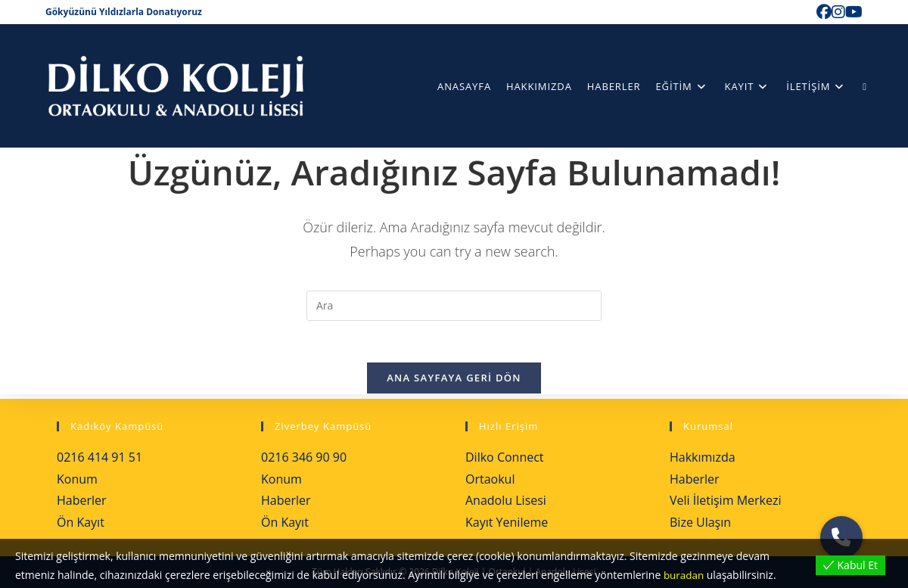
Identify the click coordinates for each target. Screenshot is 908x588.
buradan (685, 575)
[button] (841, 537)
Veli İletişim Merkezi (725, 500)
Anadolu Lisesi (506, 500)
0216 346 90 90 (304, 457)
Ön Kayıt (81, 522)
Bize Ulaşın (700, 522)
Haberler (82, 500)
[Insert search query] (454, 306)
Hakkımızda (703, 457)
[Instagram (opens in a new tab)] (838, 12)
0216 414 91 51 (100, 457)
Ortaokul (490, 479)
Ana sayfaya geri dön (454, 382)
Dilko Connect (505, 457)
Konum (77, 479)
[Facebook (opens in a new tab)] (824, 12)
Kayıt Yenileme (507, 522)
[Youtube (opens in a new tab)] (854, 12)
